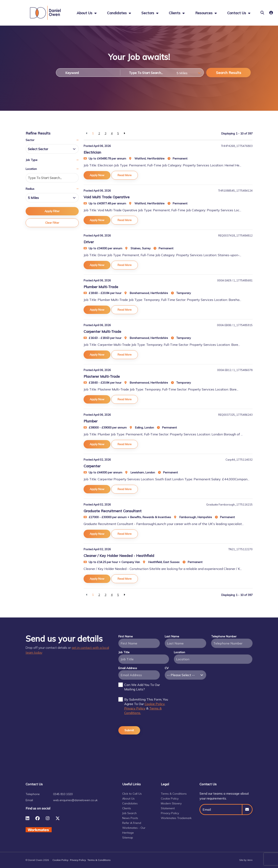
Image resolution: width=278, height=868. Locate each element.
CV (167, 668)
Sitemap (128, 838)
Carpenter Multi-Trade (102, 331)
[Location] (147, 73)
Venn (250, 860)
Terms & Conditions (174, 794)
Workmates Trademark (176, 818)
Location (179, 652)
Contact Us (237, 13)
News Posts (130, 818)
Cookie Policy (155, 704)
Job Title (124, 652)
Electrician (92, 152)
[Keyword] (88, 73)
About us (85, 13)
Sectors (148, 13)
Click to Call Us (132, 794)
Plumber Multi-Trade (101, 287)
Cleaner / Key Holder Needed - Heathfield (119, 556)
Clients (175, 13)
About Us (128, 799)
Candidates (117, 13)
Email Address (128, 668)
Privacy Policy (135, 708)
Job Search (129, 813)
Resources (204, 13)
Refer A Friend (132, 823)
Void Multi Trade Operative (107, 197)
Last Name (172, 636)
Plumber (90, 421)
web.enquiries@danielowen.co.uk (75, 800)
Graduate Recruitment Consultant (113, 511)
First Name (126, 636)
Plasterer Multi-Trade (102, 376)
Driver (89, 242)
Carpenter (92, 466)
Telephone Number (224, 636)
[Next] (124, 133)
